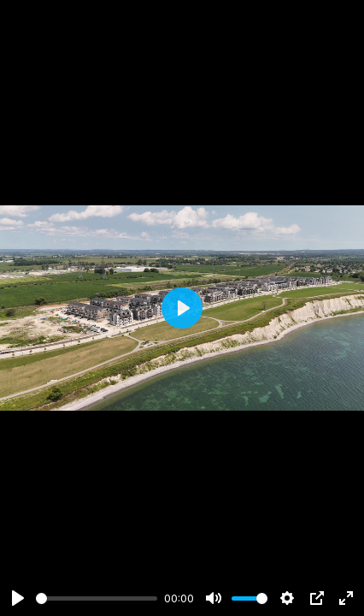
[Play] (18, 598)
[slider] (97, 598)
